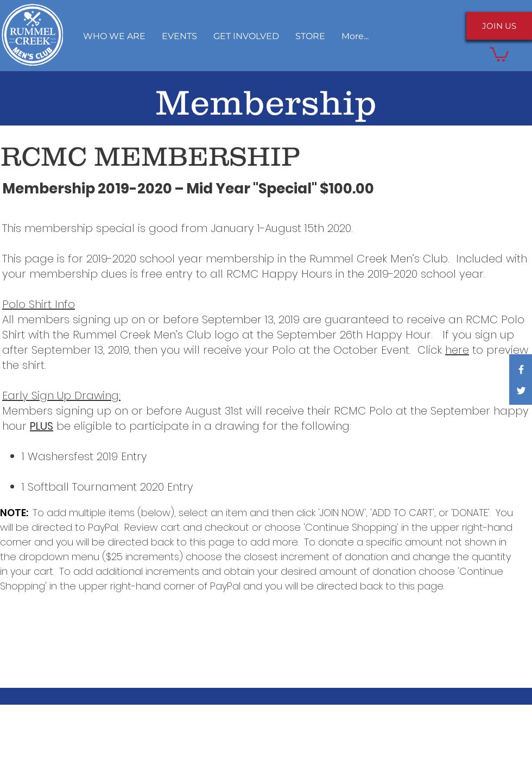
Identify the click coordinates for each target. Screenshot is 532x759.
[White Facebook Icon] (521, 369)
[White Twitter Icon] (521, 391)
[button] (246, 36)
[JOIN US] (499, 26)
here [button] (457, 350)
